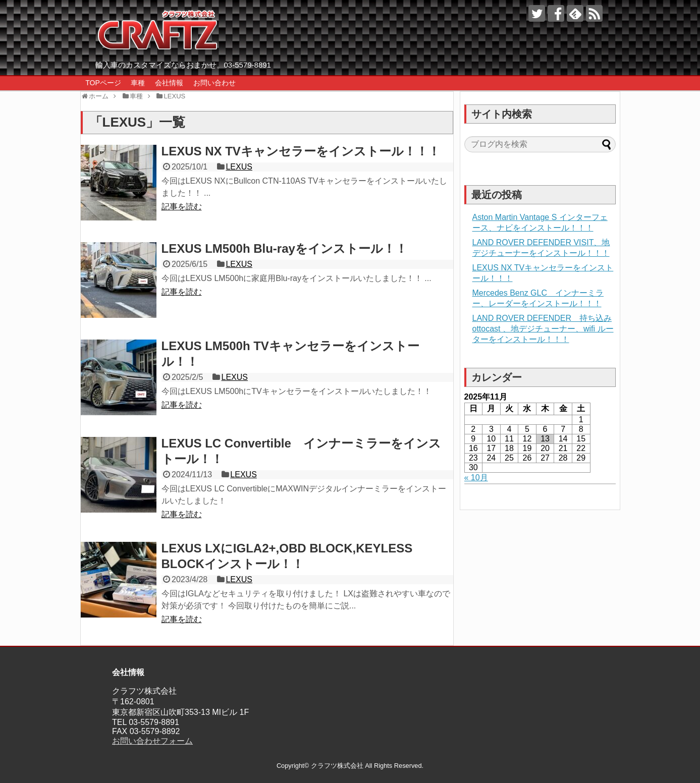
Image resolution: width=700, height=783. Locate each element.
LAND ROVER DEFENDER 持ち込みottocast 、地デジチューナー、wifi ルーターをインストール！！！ (543, 329)
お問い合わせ (214, 83)
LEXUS (239, 167)
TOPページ (103, 83)
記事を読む (182, 207)
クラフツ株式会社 (337, 766)
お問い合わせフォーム (152, 741)
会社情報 (169, 83)
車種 (138, 83)
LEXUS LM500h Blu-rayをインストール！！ (284, 248)
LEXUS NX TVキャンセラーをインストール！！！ (301, 151)
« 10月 (476, 478)
